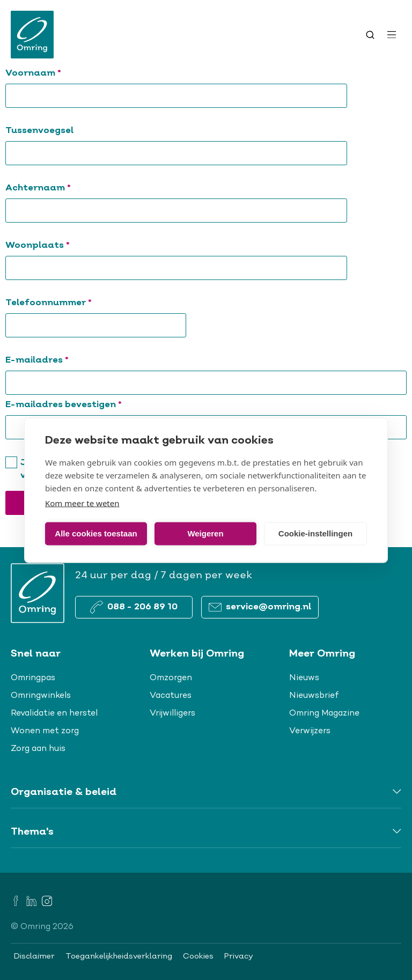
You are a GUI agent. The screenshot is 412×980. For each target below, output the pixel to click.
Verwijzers (310, 731)
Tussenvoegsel (39, 131)
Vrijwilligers (172, 713)
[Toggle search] (370, 35)
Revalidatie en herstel (54, 713)
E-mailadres (56, 360)
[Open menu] (392, 35)
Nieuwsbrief (314, 696)
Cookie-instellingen (315, 533)
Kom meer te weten (82, 503)
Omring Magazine (324, 713)
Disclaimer (34, 956)
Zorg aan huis (38, 749)
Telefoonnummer (68, 303)
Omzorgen (171, 678)
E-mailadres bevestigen (83, 405)
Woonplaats (57, 245)
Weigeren (205, 533)
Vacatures (171, 696)
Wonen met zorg (45, 731)
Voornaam (53, 73)
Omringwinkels (41, 696)
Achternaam (57, 188)
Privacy (239, 956)
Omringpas (33, 678)
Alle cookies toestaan (96, 533)
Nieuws (304, 678)
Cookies (198, 956)
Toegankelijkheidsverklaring (119, 956)
